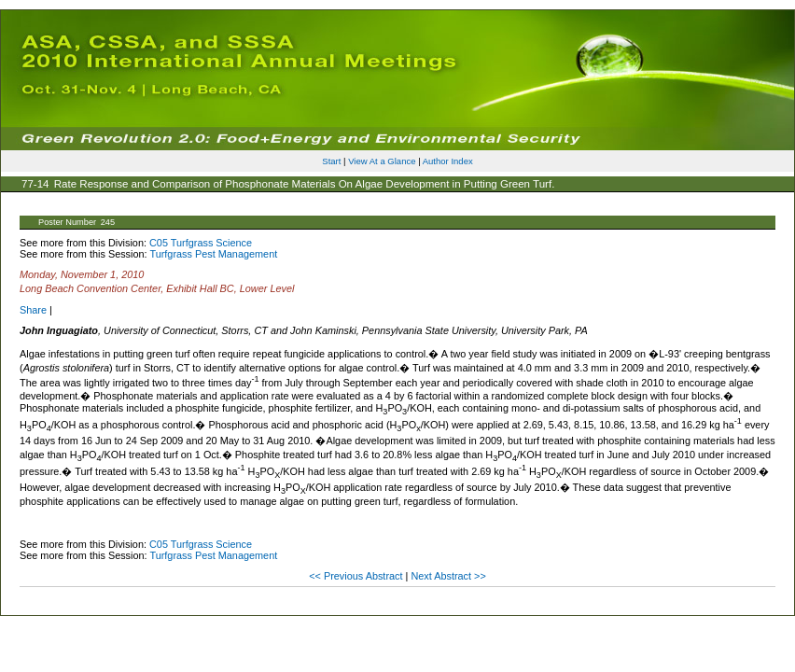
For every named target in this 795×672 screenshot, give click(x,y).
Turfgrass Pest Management (213, 254)
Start (331, 161)
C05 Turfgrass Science (201, 243)
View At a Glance (382, 161)
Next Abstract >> (448, 576)
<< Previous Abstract (357, 576)
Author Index (448, 161)
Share (33, 310)
